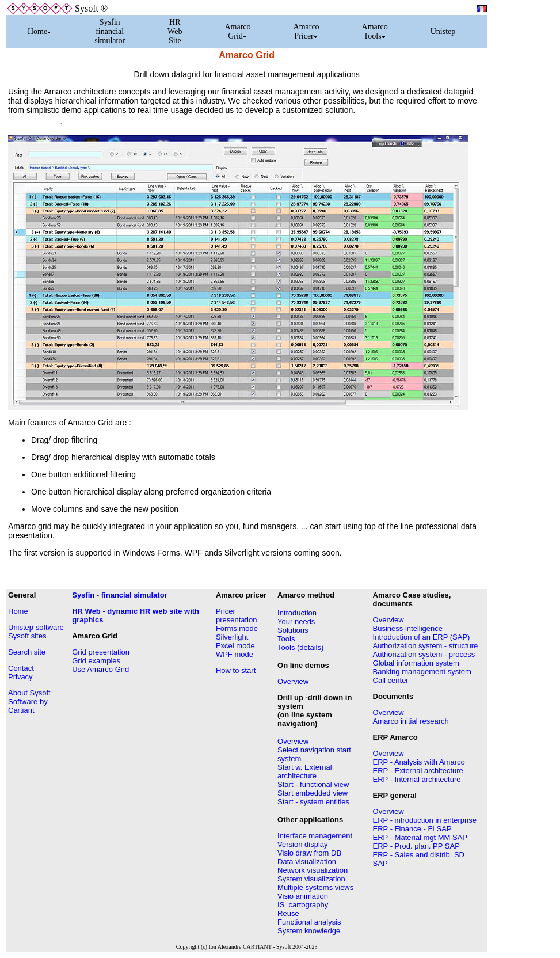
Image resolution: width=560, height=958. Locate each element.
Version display (302, 844)
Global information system (416, 663)
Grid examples (96, 661)
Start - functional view (313, 784)
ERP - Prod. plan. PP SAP (416, 846)
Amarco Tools (375, 31)
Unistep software (36, 627)
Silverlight (232, 637)
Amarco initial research (411, 721)
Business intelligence (408, 628)
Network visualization (313, 870)
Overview (293, 681)
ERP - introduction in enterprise (425, 820)
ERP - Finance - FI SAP (412, 829)
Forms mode (237, 628)
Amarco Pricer (306, 31)
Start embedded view (313, 793)
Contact (21, 668)
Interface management (315, 836)
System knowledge (309, 931)
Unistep (443, 31)
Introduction (297, 613)
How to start (236, 670)
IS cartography (303, 905)
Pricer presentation (237, 615)
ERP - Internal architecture (417, 779)
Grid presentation (101, 652)
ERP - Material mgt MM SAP (420, 837)
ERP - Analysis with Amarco (419, 762)
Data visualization (307, 862)
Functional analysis (309, 922)
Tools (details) (300, 647)
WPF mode (235, 654)
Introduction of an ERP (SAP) (422, 637)
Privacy (20, 677)
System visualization (311, 879)
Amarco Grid (237, 31)
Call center (391, 680)
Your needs (296, 621)
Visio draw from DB (309, 853)
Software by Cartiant (28, 706)
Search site (27, 652)
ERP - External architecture (418, 771)
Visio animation (303, 896)
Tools (286, 639)
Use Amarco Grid (100, 669)
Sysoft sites (27, 636)
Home (40, 31)
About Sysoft (29, 693)
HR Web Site (175, 31)
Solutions (293, 630)
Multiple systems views (315, 887)
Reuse (288, 913)
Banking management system (422, 672)
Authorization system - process (424, 654)
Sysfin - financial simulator (119, 595)
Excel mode (235, 646)
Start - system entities (313, 802)
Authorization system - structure (426, 646)
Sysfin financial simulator (110, 31)
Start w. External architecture (305, 771)
